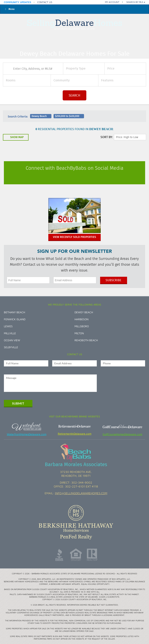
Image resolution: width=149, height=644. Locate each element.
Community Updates (17, 2)
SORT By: (107, 137)
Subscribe (113, 280)
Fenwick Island (15, 319)
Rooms (11, 80)
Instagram (79, 177)
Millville (10, 333)
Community (62, 80)
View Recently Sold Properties (74, 237)
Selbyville (11, 347)
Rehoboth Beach (86, 340)
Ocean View (12, 340)
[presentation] (123, 383)
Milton (79, 333)
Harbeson (81, 319)
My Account (112, 2)
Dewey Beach (84, 312)
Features (107, 80)
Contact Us (45, 2)
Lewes (8, 326)
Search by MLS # (136, 2)
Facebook (70, 177)
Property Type (76, 68)
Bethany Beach (14, 312)
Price (111, 68)
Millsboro (82, 326)
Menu (9, 9)
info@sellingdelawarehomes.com (81, 493)
